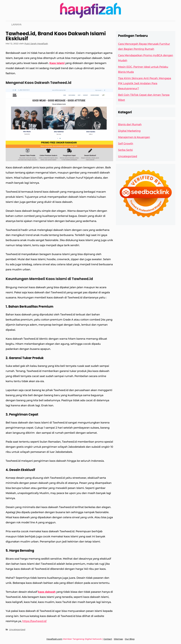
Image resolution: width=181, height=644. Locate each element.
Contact (108, 639)
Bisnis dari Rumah (130, 124)
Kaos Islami (57, 63)
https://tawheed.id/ (35, 621)
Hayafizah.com (54, 639)
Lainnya (16, 25)
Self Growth (126, 144)
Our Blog (130, 639)
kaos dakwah (47, 592)
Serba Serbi (125, 150)
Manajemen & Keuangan (134, 137)
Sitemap (118, 639)
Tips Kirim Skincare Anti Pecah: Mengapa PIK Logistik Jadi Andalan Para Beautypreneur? (145, 83)
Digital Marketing (129, 131)
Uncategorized (17, 629)
